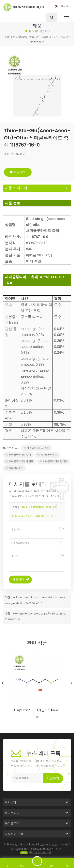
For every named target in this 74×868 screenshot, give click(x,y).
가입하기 (53, 778)
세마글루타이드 (47, 455)
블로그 (60, 853)
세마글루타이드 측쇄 (37, 448)
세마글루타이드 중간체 (20, 461)
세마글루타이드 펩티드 (53, 461)
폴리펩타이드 (14, 468)
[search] (52, 17)
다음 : (8, 613)
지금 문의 (18, 172)
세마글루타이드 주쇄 (18, 455)
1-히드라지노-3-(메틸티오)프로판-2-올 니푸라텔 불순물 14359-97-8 (37, 710)
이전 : (8, 597)
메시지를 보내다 (37, 861)
